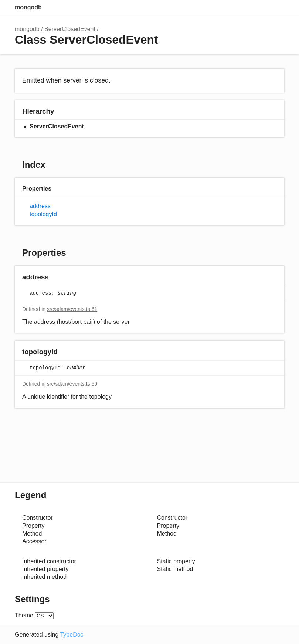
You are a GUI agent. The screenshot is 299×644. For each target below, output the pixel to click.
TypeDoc (72, 635)
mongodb (28, 7)
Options (262, 7)
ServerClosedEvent (70, 29)
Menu (277, 7)
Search (247, 7)
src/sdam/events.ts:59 (72, 384)
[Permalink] (56, 277)
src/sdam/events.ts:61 (72, 309)
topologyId (43, 214)
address (40, 206)
